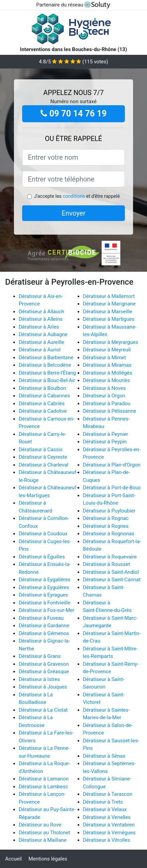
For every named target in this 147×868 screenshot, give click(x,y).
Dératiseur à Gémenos (44, 633)
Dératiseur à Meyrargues (111, 342)
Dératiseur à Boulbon (42, 388)
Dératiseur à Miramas (107, 365)
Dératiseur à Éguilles (42, 557)
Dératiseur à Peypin (105, 442)
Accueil (13, 859)
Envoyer (73, 213)
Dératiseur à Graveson (44, 664)
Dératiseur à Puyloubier (109, 511)
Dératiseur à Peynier (106, 434)
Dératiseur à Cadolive (43, 411)
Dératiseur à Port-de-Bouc (112, 488)
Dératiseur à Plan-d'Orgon (112, 465)
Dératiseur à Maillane (43, 840)
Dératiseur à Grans (40, 656)
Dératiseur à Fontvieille (45, 603)
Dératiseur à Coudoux (43, 534)
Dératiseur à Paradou (107, 404)
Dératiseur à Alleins (41, 319)
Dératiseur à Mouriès (107, 380)
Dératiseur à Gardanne (44, 626)
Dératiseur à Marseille (108, 312)
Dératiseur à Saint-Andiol (111, 572)
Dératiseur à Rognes (106, 526)
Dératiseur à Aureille (42, 342)
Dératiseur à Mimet (105, 358)
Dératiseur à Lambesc (43, 787)
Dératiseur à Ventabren (109, 825)
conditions (74, 196)
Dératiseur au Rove (40, 825)
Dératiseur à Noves (104, 388)
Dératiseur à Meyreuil (107, 350)
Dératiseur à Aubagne (43, 334)
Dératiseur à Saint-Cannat (112, 580)
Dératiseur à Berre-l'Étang (47, 373)
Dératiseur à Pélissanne (110, 411)
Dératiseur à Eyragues (43, 595)
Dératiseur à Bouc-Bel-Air (47, 380)
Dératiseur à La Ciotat (43, 710)
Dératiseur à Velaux (105, 809)
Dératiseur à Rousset (107, 564)
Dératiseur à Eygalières (45, 580)
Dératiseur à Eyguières (44, 587)
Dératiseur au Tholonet (44, 833)
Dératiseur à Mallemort (109, 296)
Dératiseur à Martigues (109, 319)
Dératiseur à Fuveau (41, 618)
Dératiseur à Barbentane (46, 358)
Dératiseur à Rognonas (109, 534)
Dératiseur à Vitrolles (107, 840)
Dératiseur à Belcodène (45, 365)
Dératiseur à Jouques (43, 687)
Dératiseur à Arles (39, 327)
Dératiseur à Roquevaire (110, 557)
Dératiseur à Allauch (42, 312)
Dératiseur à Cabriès (42, 404)
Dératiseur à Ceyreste (43, 457)
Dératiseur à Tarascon (108, 794)
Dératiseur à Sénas (104, 756)
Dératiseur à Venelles (107, 817)
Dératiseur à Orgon (104, 396)
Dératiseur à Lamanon (44, 779)
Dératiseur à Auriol (40, 350)
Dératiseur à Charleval (44, 465)
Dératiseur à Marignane (109, 304)
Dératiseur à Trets (103, 802)
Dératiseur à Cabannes (44, 396)
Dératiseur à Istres (39, 679)
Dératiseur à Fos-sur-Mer (47, 610)
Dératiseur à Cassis (41, 449)
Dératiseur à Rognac (106, 518)
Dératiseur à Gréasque (44, 672)
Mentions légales (48, 859)
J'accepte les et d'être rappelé (77, 196)
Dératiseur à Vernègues (109, 833)
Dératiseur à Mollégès (108, 373)
